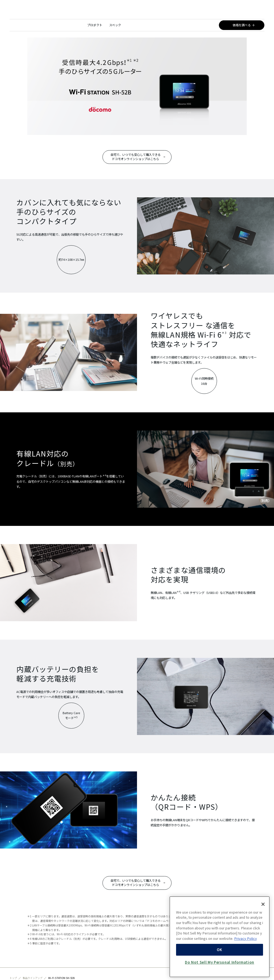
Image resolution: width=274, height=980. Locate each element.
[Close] (263, 921)
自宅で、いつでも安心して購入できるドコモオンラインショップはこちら (134, 157)
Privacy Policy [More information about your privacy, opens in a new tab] (246, 955)
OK (219, 966)
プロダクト (95, 25)
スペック (115, 25)
